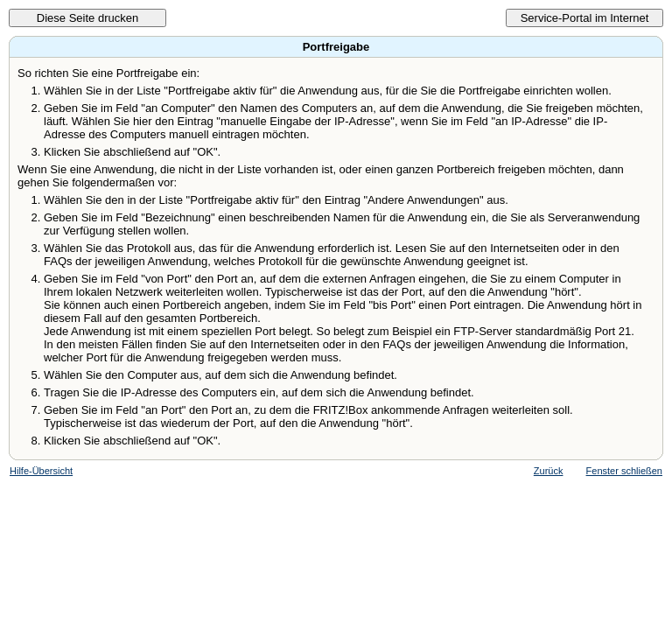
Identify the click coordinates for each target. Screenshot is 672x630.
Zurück (549, 471)
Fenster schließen (624, 471)
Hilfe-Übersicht (41, 471)
